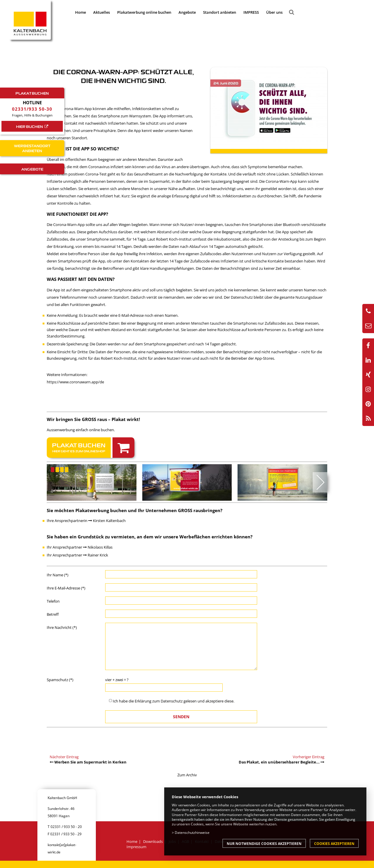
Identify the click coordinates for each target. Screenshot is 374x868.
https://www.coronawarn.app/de (75, 382)
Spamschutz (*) (60, 680)
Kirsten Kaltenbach (107, 521)
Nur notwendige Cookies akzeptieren (264, 843)
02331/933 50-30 (32, 109)
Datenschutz (172, 701)
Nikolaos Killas (98, 547)
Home (80, 12)
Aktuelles (102, 12)
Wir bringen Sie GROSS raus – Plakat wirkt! (93, 419)
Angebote (187, 12)
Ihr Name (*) (58, 575)
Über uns (274, 12)
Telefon (53, 601)
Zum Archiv (187, 775)
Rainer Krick (96, 555)
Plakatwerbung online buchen (144, 12)
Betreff (53, 614)
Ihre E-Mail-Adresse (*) (66, 588)
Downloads (153, 841)
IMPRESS (251, 12)
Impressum (136, 847)
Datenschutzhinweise (192, 832)
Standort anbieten (220, 12)
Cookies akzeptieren (334, 843)
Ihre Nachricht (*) (62, 627)
